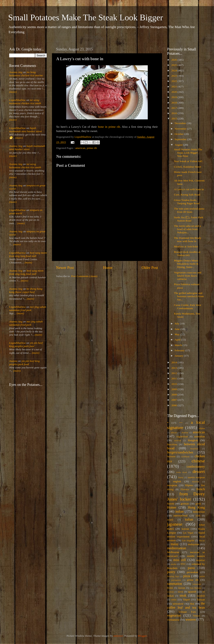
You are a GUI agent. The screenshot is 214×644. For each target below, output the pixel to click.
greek (198, 504)
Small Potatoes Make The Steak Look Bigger (86, 17)
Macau (202, 540)
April (178, 340)
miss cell (179, 560)
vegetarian (174, 616)
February (180, 350)
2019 (174, 97)
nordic (174, 564)
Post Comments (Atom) (84, 276)
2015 (174, 118)
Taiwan (201, 600)
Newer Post (65, 268)
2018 (174, 103)
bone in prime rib (109, 127)
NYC (183, 564)
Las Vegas (188, 533)
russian (181, 588)
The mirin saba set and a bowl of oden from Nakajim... (188, 229)
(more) (13, 92)
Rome (170, 588)
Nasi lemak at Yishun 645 (188, 161)
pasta (191, 568)
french (201, 489)
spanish (192, 592)
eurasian (196, 481)
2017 (174, 108)
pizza (187, 576)
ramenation (175, 584)
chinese (198, 461)
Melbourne (173, 552)
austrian (178, 440)
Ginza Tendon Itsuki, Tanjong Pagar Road (187, 202)
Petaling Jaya (173, 576)
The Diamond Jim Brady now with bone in (188, 240)
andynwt (118, 636)
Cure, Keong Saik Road (187, 195)
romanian (197, 584)
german (185, 504)
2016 (174, 113)
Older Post (150, 268)
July (177, 324)
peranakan (192, 572)
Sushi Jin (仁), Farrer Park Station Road (189, 219)
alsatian (185, 432)
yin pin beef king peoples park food (26, 344)
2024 (174, 70)
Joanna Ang (16, 72)
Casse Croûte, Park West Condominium (188, 307)
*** (181, 423)
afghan (202, 428)
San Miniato (196, 588)
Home (108, 268)
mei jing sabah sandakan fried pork (28, 308)
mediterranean (177, 548)
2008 (174, 395)
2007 (174, 400)
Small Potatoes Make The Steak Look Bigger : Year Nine (188, 153)
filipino (189, 485)
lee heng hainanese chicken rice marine (26, 74)
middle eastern (196, 556)
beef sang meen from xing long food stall (28, 254)
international (181, 516)
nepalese (201, 560)
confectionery (196, 467)
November (181, 129)
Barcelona (172, 444)
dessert (199, 472)
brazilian (194, 449)
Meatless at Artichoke (186, 246)
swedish (201, 596)
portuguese (176, 580)
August (179, 145)
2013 (174, 368)
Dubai (181, 477)
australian (200, 436)
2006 (174, 405)
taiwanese (178, 604)
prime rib (92, 148)
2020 (174, 92)
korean (185, 529)
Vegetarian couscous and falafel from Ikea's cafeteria (188, 276)
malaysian (194, 544)
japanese (175, 524)
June (178, 329)
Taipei (186, 600)
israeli (170, 520)
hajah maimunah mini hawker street (25, 130)
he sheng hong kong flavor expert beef (26, 290)
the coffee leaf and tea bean (186, 606)
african (174, 432)
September (181, 139)
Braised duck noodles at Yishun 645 (187, 254)
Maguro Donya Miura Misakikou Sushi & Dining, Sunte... (186, 264)
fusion (171, 504)
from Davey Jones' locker (186, 497)
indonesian (199, 512)
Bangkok (193, 440)
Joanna (13, 361)
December (181, 123)
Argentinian (182, 437)
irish (198, 516)
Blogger (142, 636)
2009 (174, 389)
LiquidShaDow (17, 100)
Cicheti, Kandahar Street (188, 167)
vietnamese (173, 620)
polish (202, 576)
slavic (181, 592)
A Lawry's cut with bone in (189, 189)
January (179, 356)
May (178, 334)
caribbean (185, 456)
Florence (185, 489)
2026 (174, 60)
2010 (174, 384)
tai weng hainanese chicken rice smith (25, 102)
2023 (174, 76)
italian (189, 520)
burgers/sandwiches (180, 452)
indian (179, 512)
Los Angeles (188, 540)
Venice (196, 616)
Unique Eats (187, 612)
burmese (171, 456)
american (80, 148)
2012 (174, 373)
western (191, 620)
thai (192, 604)
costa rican (181, 472)
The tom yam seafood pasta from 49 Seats (189, 210)
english (177, 481)
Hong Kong (196, 508)
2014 (174, 362)
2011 (174, 378)
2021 (174, 87)
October (179, 134)
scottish (170, 592)
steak (183, 596)
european (172, 485)
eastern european (196, 477)
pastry (171, 572)
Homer (172, 508)
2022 (174, 81)
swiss (174, 600)
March (179, 345)
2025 (174, 65)
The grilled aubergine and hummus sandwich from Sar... (189, 296)
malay (175, 544)
